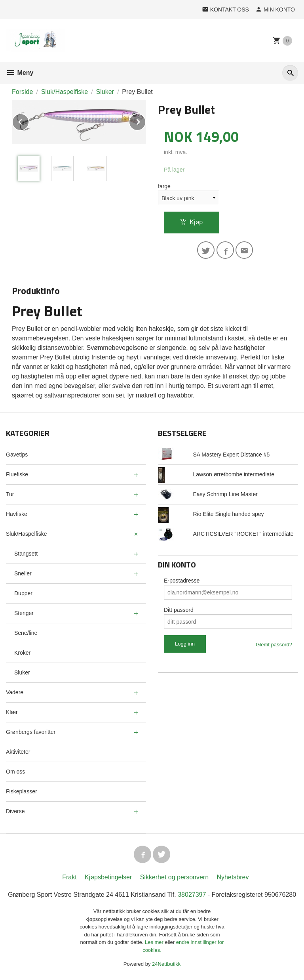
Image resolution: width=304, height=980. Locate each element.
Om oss (15, 772)
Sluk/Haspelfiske (27, 534)
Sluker (22, 672)
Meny (20, 73)
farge (164, 186)
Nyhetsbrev (233, 877)
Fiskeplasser (22, 791)
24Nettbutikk (166, 964)
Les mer (155, 942)
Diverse (15, 811)
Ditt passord (179, 610)
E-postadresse (182, 581)
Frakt (69, 877)
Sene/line (26, 633)
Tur (10, 494)
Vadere (15, 692)
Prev (29, 121)
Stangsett (26, 554)
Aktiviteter (18, 752)
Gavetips (17, 455)
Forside (22, 92)
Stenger (24, 613)
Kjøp (191, 222)
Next (146, 121)
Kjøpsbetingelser (108, 877)
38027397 (192, 895)
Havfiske (17, 514)
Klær (12, 712)
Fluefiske (17, 474)
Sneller (23, 573)
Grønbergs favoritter (31, 732)
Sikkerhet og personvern (174, 877)
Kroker (22, 653)
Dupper (23, 593)
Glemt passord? (274, 645)
